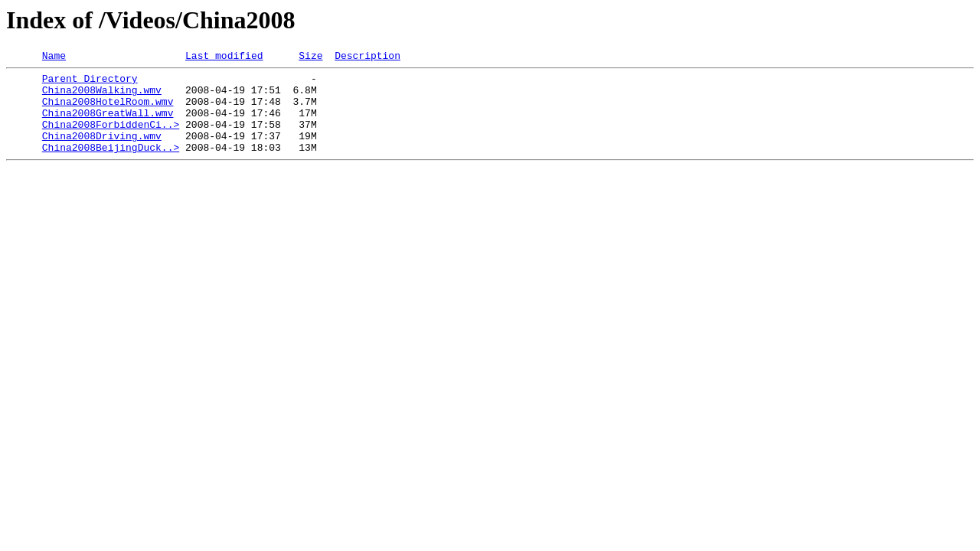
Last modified (224, 57)
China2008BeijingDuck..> (111, 165)
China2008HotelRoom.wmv (108, 110)
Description (367, 57)
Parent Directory (90, 83)
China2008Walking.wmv (102, 96)
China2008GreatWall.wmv (108, 124)
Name (54, 57)
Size (310, 57)
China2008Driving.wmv (102, 152)
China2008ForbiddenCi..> (111, 138)
